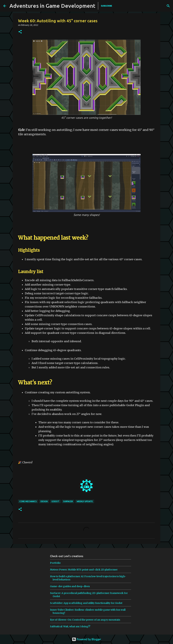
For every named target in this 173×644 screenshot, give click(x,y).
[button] (20, 32)
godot (55, 501)
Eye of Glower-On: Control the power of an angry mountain (85, 620)
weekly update (85, 501)
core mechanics (28, 501)
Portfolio (55, 563)
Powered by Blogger (86, 639)
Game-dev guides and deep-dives (70, 586)
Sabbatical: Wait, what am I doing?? (70, 626)
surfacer (68, 501)
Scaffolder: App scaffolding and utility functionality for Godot (86, 603)
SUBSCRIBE (107, 6)
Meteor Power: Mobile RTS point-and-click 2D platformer (84, 570)
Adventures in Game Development (52, 6)
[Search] (145, 6)
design (44, 501)
